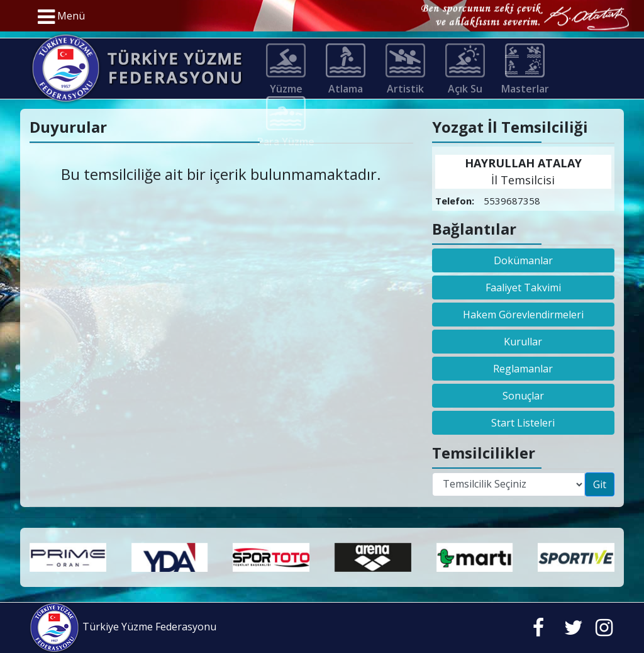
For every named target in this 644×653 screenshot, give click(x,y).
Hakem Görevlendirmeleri (523, 315)
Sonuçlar (523, 396)
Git (600, 484)
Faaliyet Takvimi (523, 287)
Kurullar (523, 342)
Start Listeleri (523, 423)
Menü (61, 17)
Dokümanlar (523, 260)
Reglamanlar (523, 369)
